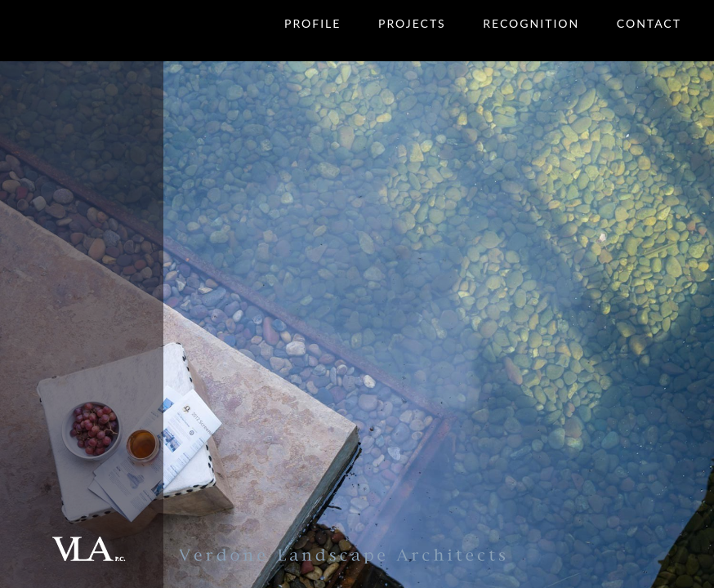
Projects (412, 23)
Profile (312, 23)
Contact (649, 23)
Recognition (531, 23)
